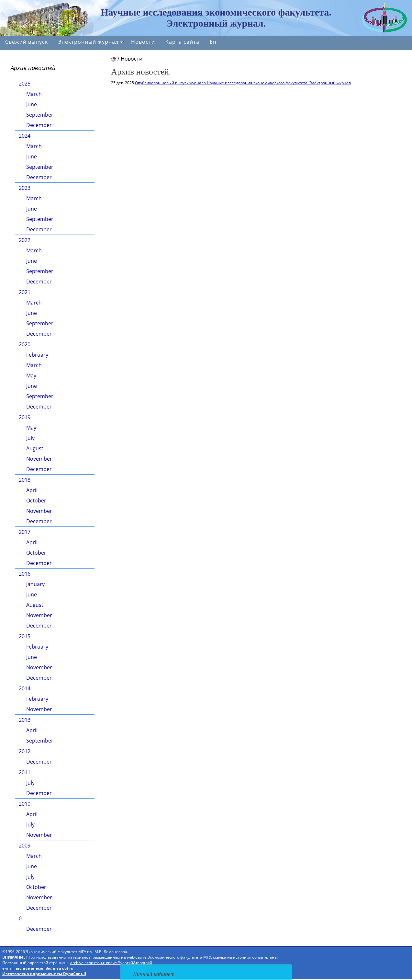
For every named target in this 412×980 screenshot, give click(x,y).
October (36, 501)
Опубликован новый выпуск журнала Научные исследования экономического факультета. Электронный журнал (243, 83)
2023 (25, 188)
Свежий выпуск (27, 42)
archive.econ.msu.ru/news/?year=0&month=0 (111, 963)
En (213, 42)
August (35, 448)
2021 (25, 292)
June (32, 104)
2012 (25, 751)
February (37, 355)
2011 (25, 772)
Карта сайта (182, 42)
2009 (25, 846)
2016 (25, 574)
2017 (25, 532)
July (30, 438)
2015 (25, 636)
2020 (25, 344)
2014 (25, 688)
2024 (25, 136)
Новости (143, 42)
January (35, 584)
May (31, 375)
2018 (25, 480)
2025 (25, 84)
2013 (25, 720)
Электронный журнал (91, 42)
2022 (25, 240)
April (32, 490)
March (34, 94)
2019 (25, 417)
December (39, 125)
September (40, 115)
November (39, 459)
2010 (25, 804)
